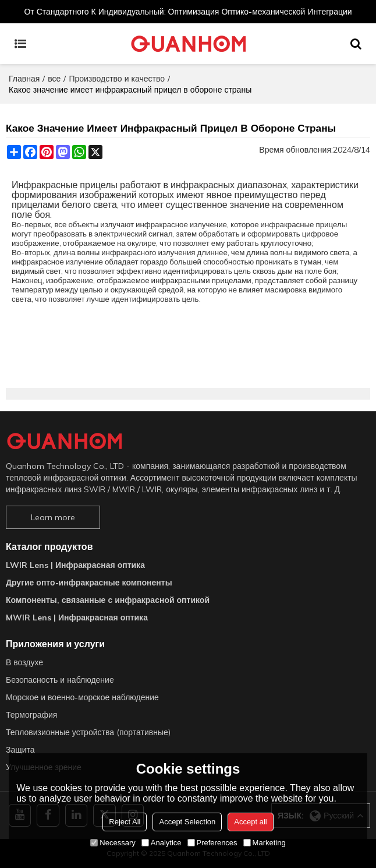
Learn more (53, 517)
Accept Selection (187, 822)
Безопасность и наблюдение (60, 680)
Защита (20, 750)
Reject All (125, 822)
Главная (24, 79)
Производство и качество (117, 79)
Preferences (212, 843)
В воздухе (24, 662)
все (54, 79)
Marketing (265, 843)
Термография (31, 715)
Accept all (250, 822)
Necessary (113, 843)
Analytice (162, 843)
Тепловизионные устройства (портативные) (88, 732)
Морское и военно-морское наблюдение (82, 697)
